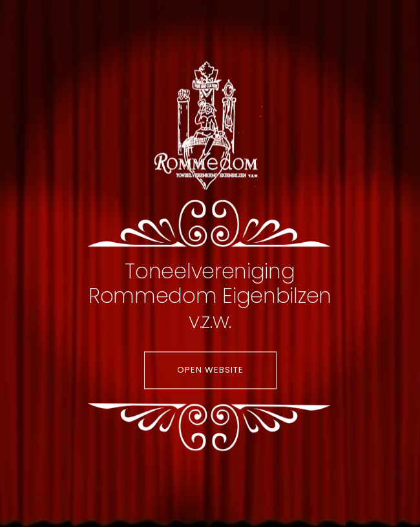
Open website (210, 370)
